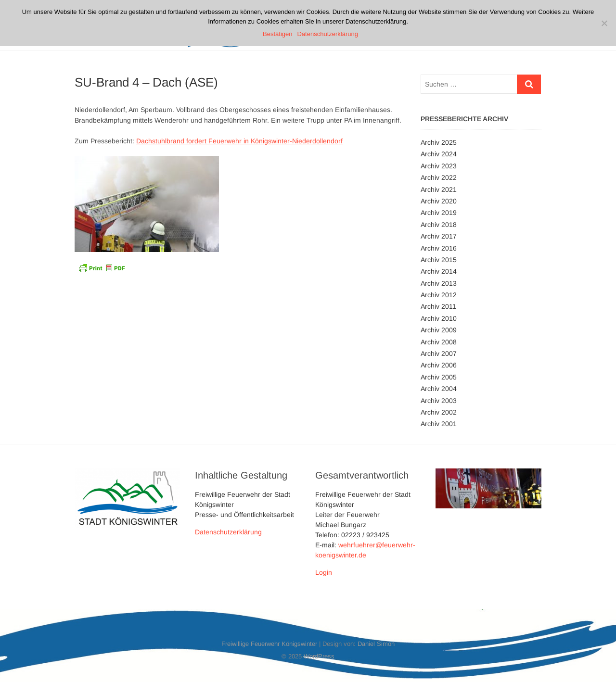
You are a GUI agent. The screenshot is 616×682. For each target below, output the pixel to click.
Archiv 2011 (438, 306)
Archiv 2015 (439, 260)
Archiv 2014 (439, 271)
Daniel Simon (376, 644)
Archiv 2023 (439, 166)
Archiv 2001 (439, 424)
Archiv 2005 (439, 377)
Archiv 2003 (439, 401)
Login (324, 572)
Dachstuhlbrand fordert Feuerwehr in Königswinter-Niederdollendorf (239, 141)
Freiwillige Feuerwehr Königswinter (269, 644)
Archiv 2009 (439, 330)
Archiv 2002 (439, 412)
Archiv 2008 (439, 342)
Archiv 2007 (439, 354)
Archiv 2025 (439, 142)
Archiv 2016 (439, 248)
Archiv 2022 (439, 177)
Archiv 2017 (439, 236)
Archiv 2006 (439, 365)
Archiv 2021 (439, 189)
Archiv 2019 (439, 213)
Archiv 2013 (439, 283)
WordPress (319, 656)
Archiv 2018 (439, 225)
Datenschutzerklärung (228, 532)
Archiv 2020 (439, 201)
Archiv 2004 (439, 389)
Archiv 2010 (439, 318)
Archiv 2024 (439, 154)
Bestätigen (277, 34)
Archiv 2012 (439, 295)
